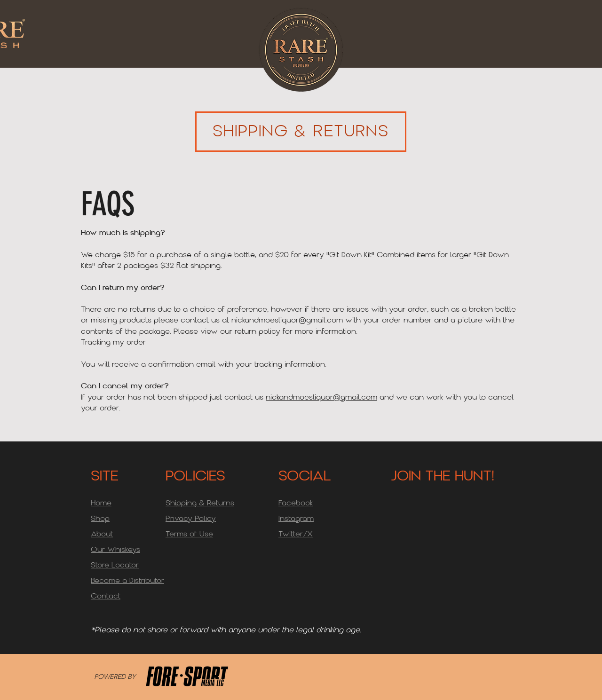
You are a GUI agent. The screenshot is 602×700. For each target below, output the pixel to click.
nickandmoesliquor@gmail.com (287, 321)
